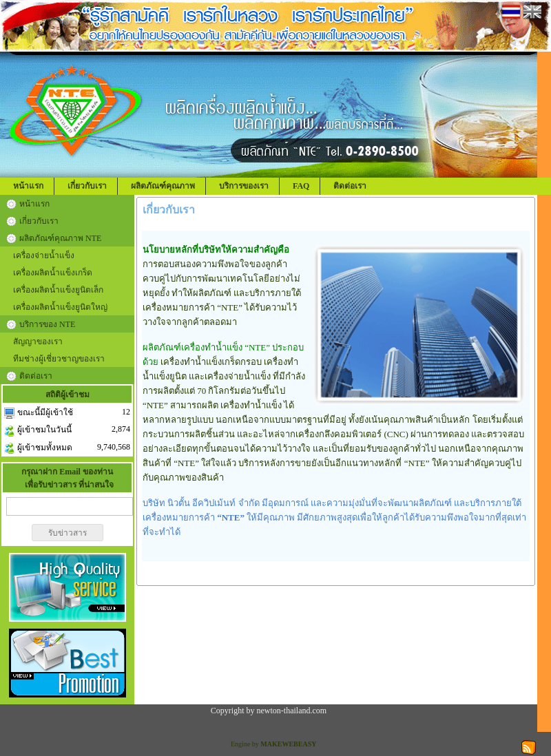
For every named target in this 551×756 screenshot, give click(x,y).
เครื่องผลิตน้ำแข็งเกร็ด (53, 273)
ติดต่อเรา (350, 186)
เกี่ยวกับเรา (87, 186)
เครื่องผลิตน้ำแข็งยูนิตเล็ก (58, 290)
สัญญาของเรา (38, 342)
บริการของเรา (244, 186)
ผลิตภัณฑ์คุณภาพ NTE (60, 238)
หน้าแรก (28, 186)
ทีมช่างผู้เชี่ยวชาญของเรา (59, 359)
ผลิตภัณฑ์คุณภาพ (163, 186)
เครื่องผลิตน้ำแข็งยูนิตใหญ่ (60, 307)
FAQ (301, 186)
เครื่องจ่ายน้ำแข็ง (44, 255)
